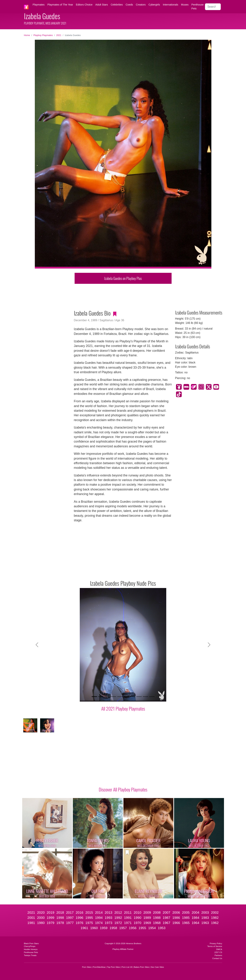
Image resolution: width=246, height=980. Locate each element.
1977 (70, 923)
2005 (186, 913)
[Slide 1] (94, 697)
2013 (109, 913)
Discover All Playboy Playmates (123, 789)
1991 (128, 918)
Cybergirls (154, 5)
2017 (70, 913)
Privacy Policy (216, 943)
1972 (118, 923)
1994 (99, 918)
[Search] (213, 7)
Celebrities (117, 5)
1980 (41, 923)
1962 (215, 923)
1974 (99, 923)
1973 (109, 923)
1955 (142, 928)
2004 (195, 913)
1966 (176, 923)
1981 (31, 923)
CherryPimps (30, 946)
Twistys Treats (30, 955)
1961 (84, 928)
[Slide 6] (126, 697)
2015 (89, 913)
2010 (138, 913)
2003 (205, 913)
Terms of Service (215, 946)
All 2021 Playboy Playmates (123, 708)
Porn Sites (87, 967)
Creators (141, 5)
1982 (215, 918)
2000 (41, 918)
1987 (167, 918)
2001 (31, 918)
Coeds (129, 5)
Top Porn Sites (114, 967)
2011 (128, 913)
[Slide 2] (101, 697)
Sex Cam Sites (157, 967)
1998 (60, 918)
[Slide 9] (145, 697)
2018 (60, 913)
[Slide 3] (107, 697)
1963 (205, 923)
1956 (133, 928)
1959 (104, 928)
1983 (205, 918)
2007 (167, 913)
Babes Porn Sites (141, 967)
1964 (195, 923)
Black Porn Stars (31, 943)
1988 (157, 918)
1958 (113, 928)
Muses (185, 5)
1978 (60, 923)
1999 (51, 918)
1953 (162, 928)
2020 (41, 913)
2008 (157, 913)
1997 (70, 918)
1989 (147, 918)
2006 (176, 913)
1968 (157, 923)
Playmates (39, 5)
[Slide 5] (120, 697)
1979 (51, 923)
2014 (99, 913)
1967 (167, 923)
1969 (147, 923)
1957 (123, 928)
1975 (89, 923)
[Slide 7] (133, 697)
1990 (138, 918)
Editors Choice (84, 5)
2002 (215, 913)
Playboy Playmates (43, 35)
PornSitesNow (99, 967)
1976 (79, 923)
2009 (147, 913)
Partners (218, 955)
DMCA (219, 949)
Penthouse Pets (198, 7)
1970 (138, 923)
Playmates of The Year (60, 5)
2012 (118, 913)
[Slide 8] (139, 697)
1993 (109, 918)
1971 (128, 923)
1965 (186, 923)
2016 (79, 913)
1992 (118, 918)
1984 (195, 918)
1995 (89, 918)
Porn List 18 (127, 967)
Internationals (171, 5)
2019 (51, 913)
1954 (152, 928)
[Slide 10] (152, 697)
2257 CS (218, 952)
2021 (59, 35)
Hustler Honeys (31, 949)
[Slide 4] (113, 697)
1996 (79, 918)
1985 (186, 918)
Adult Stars (102, 5)
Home (27, 35)
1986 (176, 918)
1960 (94, 928)
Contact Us (217, 958)
